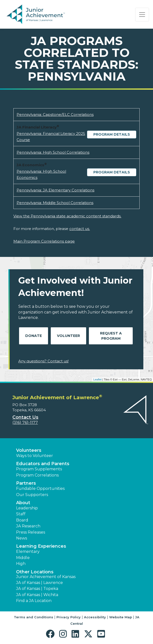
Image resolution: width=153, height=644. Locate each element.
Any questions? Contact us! (43, 361)
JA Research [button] (28, 526)
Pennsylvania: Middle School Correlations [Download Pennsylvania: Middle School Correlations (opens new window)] (55, 203)
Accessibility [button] (95, 617)
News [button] (22, 538)
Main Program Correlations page (44, 241)
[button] (51, 634)
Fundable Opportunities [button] (40, 488)
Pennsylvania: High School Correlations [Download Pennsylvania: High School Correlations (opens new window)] (53, 152)
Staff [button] (21, 514)
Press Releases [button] (31, 532)
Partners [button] (26, 483)
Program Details (112, 134)
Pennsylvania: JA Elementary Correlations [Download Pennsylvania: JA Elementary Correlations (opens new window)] (55, 190)
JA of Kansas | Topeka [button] (37, 589)
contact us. (80, 229)
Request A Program (111, 336)
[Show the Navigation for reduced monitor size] (142, 15)
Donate (34, 336)
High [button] (21, 564)
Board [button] (22, 520)
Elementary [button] (28, 551)
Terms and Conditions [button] (34, 617)
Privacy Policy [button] (69, 617)
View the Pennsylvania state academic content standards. (67, 216)
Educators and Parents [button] (43, 464)
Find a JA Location (34, 601)
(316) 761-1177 (25, 423)
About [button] (23, 503)
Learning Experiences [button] (41, 546)
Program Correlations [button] (37, 475)
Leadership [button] (27, 508)
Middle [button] (23, 558)
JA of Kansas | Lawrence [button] (39, 583)
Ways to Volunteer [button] (35, 456)
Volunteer (68, 336)
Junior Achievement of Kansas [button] (46, 577)
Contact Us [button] (25, 417)
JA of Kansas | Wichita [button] (37, 595)
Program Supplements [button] (39, 469)
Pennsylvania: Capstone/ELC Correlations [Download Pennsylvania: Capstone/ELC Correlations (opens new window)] (55, 114)
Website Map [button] (121, 617)
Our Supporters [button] (32, 495)
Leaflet (97, 379)
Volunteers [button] (29, 450)
